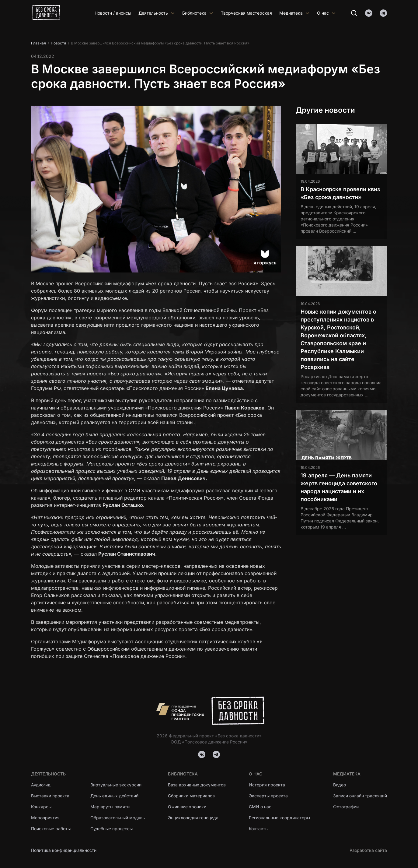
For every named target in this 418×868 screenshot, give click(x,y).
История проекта (267, 785)
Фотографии (346, 807)
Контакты (259, 829)
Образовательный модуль (118, 818)
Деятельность (157, 13)
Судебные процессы (111, 829)
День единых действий (114, 796)
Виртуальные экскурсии (116, 785)
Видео (340, 785)
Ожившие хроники (187, 807)
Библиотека (198, 13)
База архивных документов (197, 785)
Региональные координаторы (279, 818)
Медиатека (294, 13)
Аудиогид (41, 785)
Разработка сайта (368, 850)
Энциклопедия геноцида (193, 818)
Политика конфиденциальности (64, 850)
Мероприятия (45, 818)
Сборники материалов (191, 796)
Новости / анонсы (113, 13)
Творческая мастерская (246, 13)
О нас (326, 13)
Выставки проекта (50, 796)
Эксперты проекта (268, 796)
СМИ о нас (260, 807)
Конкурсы (41, 807)
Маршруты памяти (110, 807)
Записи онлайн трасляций (360, 796)
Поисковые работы (51, 829)
